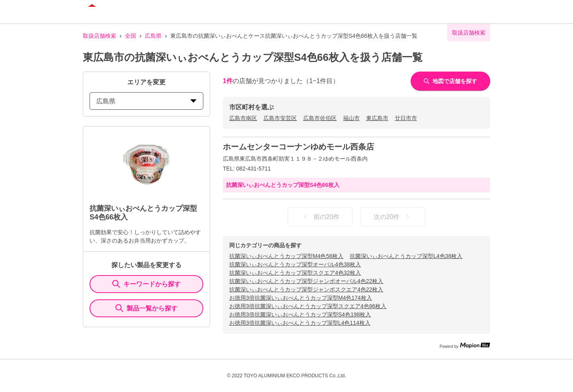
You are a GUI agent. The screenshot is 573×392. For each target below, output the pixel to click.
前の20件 (320, 217)
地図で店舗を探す (450, 81)
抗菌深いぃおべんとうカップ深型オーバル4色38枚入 (295, 264)
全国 (131, 36)
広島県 (153, 36)
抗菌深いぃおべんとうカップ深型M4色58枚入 (286, 256)
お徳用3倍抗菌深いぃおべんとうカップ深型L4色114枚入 (300, 323)
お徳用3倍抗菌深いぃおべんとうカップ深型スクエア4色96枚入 (308, 306)
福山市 (351, 118)
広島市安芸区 (280, 118)
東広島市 (377, 118)
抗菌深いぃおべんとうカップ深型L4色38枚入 (406, 256)
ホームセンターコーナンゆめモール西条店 (298, 147)
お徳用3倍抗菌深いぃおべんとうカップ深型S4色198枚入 (300, 314)
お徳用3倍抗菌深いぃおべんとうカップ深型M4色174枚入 (301, 298)
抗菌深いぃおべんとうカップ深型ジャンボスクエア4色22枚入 (306, 289)
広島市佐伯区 (320, 118)
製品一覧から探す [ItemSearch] (146, 308)
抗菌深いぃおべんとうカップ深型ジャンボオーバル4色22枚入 (306, 281)
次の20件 (393, 217)
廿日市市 (406, 118)
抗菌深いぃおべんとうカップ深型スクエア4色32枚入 (295, 273)
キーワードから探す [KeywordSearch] (146, 284)
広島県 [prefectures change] (146, 101)
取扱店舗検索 (99, 36)
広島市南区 (243, 118)
